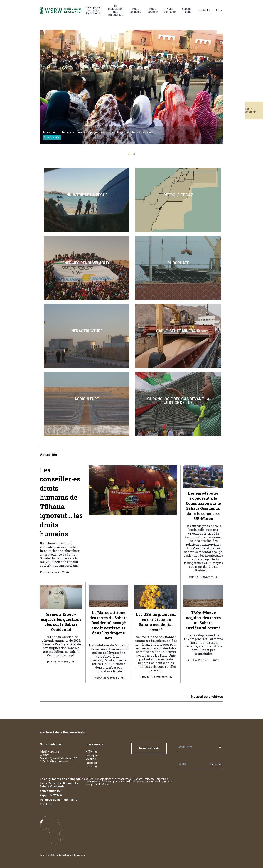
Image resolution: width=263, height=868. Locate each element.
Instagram (92, 755)
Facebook (92, 763)
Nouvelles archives (207, 697)
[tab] (129, 154)
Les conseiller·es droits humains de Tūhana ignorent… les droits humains (61, 502)
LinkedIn (91, 766)
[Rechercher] (204, 10)
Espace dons (187, 10)
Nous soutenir (251, 110)
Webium (81, 855)
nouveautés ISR (51, 791)
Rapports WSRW (51, 795)
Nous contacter (170, 10)
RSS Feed (46, 804)
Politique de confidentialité (59, 800)
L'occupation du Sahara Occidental (93, 10)
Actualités (48, 455)
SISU (53, 855)
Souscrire (216, 764)
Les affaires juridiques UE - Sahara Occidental (59, 785)
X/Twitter (92, 752)
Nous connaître (136, 10)
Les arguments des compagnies (62, 779)
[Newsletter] (192, 764)
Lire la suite (52, 137)
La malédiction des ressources (116, 10)
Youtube (91, 759)
